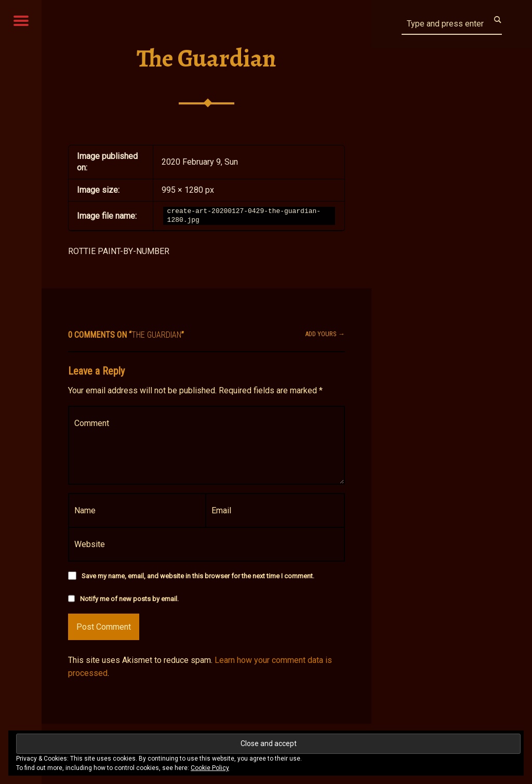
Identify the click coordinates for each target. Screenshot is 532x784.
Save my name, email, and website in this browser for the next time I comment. (198, 576)
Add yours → (325, 334)
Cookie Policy (210, 768)
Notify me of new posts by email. (129, 599)
